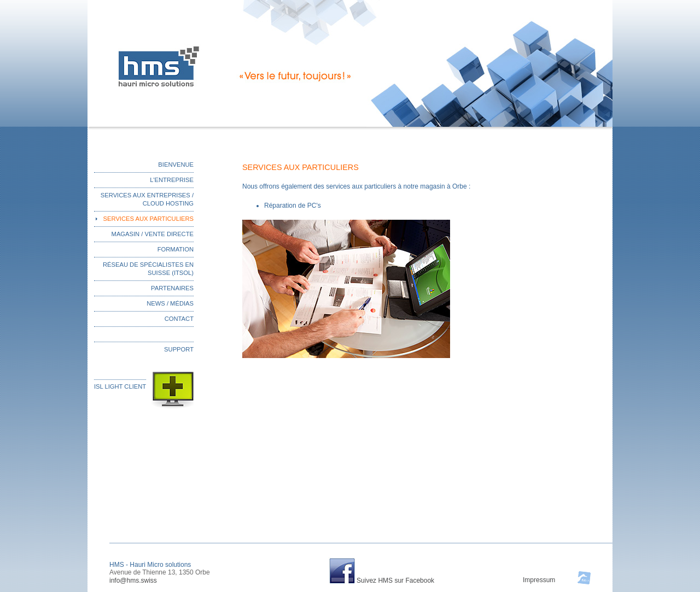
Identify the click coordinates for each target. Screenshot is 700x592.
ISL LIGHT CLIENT (120, 386)
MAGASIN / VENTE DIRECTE (153, 234)
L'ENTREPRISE (172, 180)
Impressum (539, 580)
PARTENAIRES (172, 288)
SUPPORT (179, 349)
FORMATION (176, 249)
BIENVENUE (176, 165)
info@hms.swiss (133, 581)
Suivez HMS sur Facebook (395, 581)
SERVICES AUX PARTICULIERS (148, 219)
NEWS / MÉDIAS (170, 303)
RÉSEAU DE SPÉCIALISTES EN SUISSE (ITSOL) (148, 269)
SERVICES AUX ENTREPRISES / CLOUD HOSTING (147, 199)
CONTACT (179, 319)
